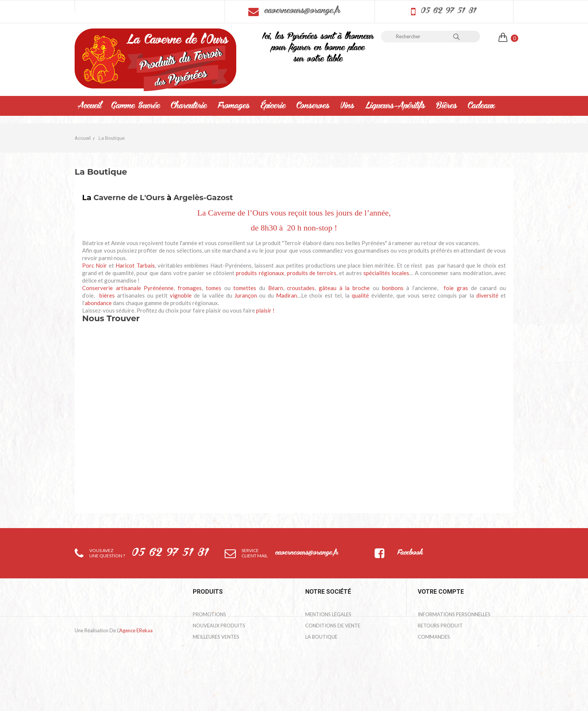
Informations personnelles (454, 614)
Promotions (209, 614)
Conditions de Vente (333, 626)
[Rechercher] (418, 36)
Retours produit (440, 626)
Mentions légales (328, 614)
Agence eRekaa (136, 698)
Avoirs (427, 648)
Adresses (429, 659)
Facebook (410, 553)
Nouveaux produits (219, 626)
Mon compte (322, 659)
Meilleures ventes (216, 637)
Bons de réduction (443, 671)
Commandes (434, 637)
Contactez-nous (328, 648)
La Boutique (321, 637)
